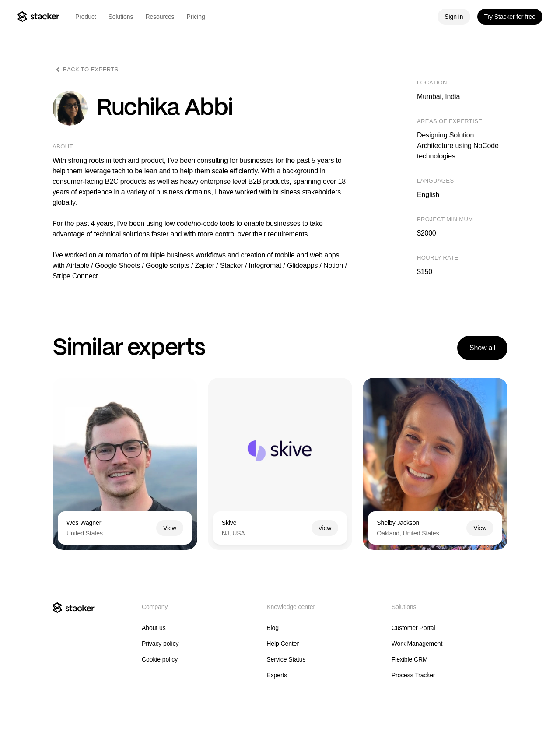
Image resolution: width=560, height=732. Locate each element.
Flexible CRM (410, 659)
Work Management (417, 644)
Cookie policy (160, 659)
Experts (277, 675)
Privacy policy (160, 644)
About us (154, 628)
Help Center (283, 644)
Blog (273, 628)
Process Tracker (413, 675)
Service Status (286, 659)
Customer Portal (413, 628)
